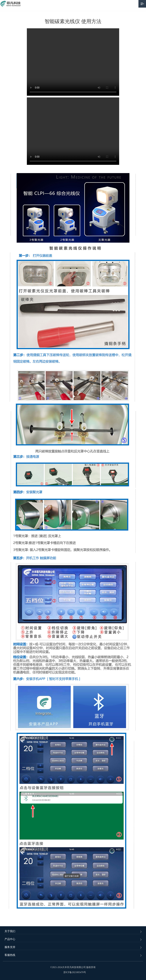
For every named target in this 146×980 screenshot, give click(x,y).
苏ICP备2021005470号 (75, 972)
